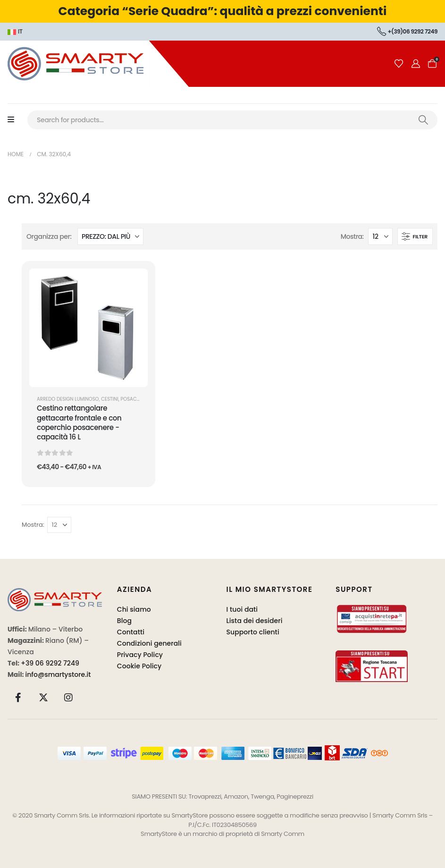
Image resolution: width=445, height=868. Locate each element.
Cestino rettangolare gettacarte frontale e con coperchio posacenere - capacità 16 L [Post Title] (79, 422)
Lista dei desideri (255, 621)
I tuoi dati (242, 609)
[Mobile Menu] (16, 120)
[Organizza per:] (110, 236)
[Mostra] (380, 236)
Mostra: (352, 236)
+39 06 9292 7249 (50, 663)
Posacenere (135, 399)
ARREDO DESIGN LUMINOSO (68, 399)
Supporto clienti (253, 632)
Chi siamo (134, 609)
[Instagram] (68, 698)
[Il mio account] (416, 64)
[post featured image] (88, 328)
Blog (124, 621)
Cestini (109, 399)
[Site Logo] (94, 64)
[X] (43, 698)
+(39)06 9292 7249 (407, 31)
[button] (415, 236)
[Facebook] (18, 698)
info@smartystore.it (58, 674)
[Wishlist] (399, 64)
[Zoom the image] (55, 594)
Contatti (131, 632)
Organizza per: (49, 236)
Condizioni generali (149, 643)
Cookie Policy (139, 666)
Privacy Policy (140, 655)
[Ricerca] (423, 120)
